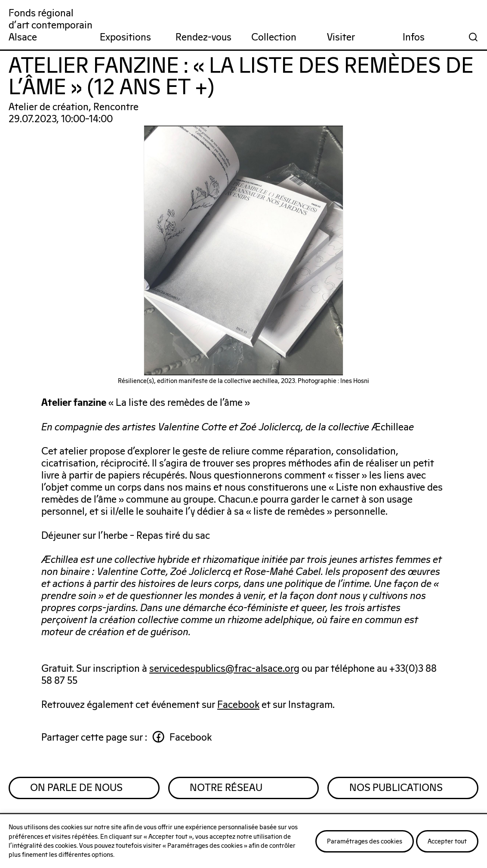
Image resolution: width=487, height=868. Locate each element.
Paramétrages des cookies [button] (365, 842)
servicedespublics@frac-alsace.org (225, 669)
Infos (414, 38)
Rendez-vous (203, 38)
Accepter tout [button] (447, 842)
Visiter (341, 38)
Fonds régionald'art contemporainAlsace (51, 26)
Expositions (125, 38)
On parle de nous (77, 788)
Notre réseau (227, 788)
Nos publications (396, 788)
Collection (274, 38)
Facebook (239, 705)
